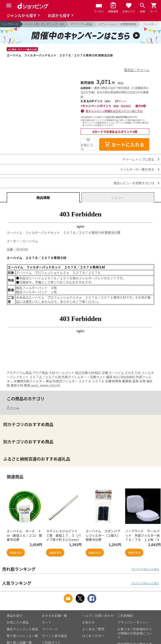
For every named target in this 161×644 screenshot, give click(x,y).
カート (47, 622)
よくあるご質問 (93, 629)
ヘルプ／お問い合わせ (98, 616)
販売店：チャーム (137, 70)
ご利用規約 (125, 616)
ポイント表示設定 (55, 636)
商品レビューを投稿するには (134, 183)
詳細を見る (16, 553)
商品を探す (15, 616)
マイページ (50, 629)
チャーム (13, 407)
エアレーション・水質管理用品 (117, 24)
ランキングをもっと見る (145, 569)
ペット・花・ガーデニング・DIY (44, 24)
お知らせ (88, 622)
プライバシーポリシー (133, 622)
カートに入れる (124, 144)
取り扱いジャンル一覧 (22, 636)
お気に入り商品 (18, 622)
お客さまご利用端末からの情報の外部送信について (135, 633)
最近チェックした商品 (22, 629)
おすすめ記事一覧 (55, 616)
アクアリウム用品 (81, 24)
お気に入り (87, 147)
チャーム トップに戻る (138, 159)
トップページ (10, 24)
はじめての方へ (93, 636)
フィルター (150, 24)
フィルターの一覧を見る (137, 169)
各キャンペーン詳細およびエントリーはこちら (114, 111)
